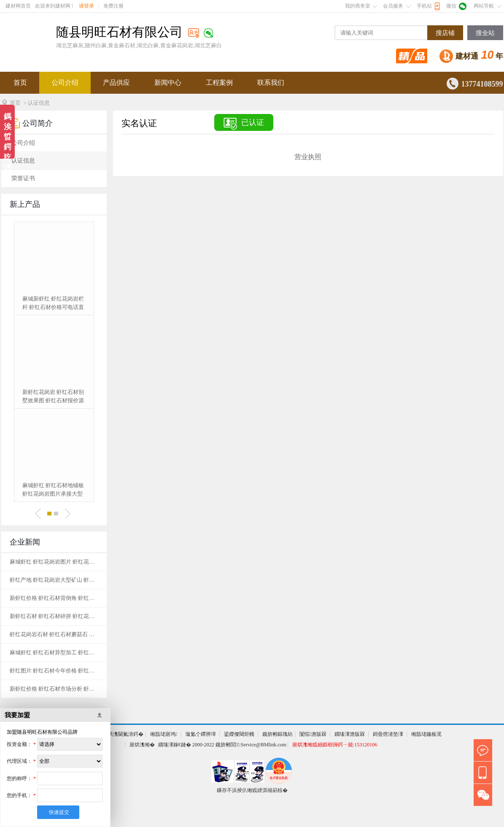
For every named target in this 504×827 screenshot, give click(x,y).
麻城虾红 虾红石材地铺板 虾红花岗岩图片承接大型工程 (53, 490)
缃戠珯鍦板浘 (426, 734)
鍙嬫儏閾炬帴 (239, 734)
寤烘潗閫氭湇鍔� (123, 734)
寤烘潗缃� (142, 745)
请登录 (86, 6)
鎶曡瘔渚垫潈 (388, 734)
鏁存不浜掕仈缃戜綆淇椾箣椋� (252, 790)
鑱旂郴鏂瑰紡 (278, 734)
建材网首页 (18, 6)
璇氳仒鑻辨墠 (201, 734)
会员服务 (393, 6)
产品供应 (116, 83)
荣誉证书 (23, 178)
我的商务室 (358, 6)
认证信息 (23, 161)
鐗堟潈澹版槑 (350, 734)
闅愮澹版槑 (313, 734)
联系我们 (271, 83)
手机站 (424, 6)
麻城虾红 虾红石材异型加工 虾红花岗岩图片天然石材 (54, 652)
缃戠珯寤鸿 (164, 734)
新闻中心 (168, 83)
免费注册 (113, 6)
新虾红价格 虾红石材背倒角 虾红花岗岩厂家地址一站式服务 (54, 598)
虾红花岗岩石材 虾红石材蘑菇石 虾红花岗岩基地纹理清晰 (54, 634)
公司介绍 (65, 83)
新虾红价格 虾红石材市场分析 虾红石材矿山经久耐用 (54, 689)
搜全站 (485, 33)
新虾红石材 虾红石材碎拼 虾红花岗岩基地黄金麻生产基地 (54, 616)
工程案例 (219, 83)
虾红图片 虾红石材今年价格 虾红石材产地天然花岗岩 (54, 671)
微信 (451, 6)
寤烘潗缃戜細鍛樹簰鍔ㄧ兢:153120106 (335, 745)
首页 (20, 83)
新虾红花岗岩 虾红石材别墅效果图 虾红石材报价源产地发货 (53, 397)
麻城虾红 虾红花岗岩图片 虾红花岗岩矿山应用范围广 (54, 562)
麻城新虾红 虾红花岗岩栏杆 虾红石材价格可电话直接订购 (53, 304)
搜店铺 (445, 33)
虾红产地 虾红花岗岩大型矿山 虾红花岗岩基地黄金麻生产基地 (54, 580)
